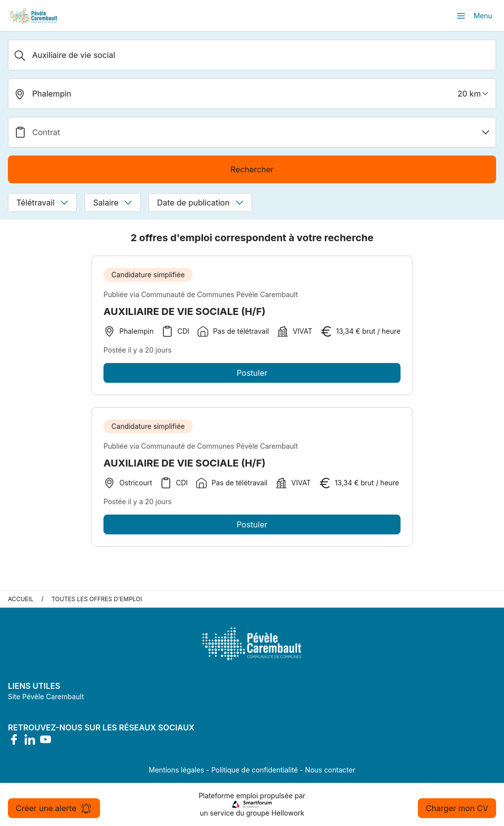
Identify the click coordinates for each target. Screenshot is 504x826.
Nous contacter (330, 770)
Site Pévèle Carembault (46, 697)
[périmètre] (474, 94)
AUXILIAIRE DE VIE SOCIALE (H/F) (184, 311)
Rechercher (252, 169)
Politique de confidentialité (255, 770)
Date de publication (200, 203)
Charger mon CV (457, 808)
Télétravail (42, 203)
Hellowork (288, 813)
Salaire (113, 203)
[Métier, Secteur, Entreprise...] (252, 55)
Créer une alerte (54, 808)
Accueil (21, 599)
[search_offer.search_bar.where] (252, 94)
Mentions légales (176, 770)
